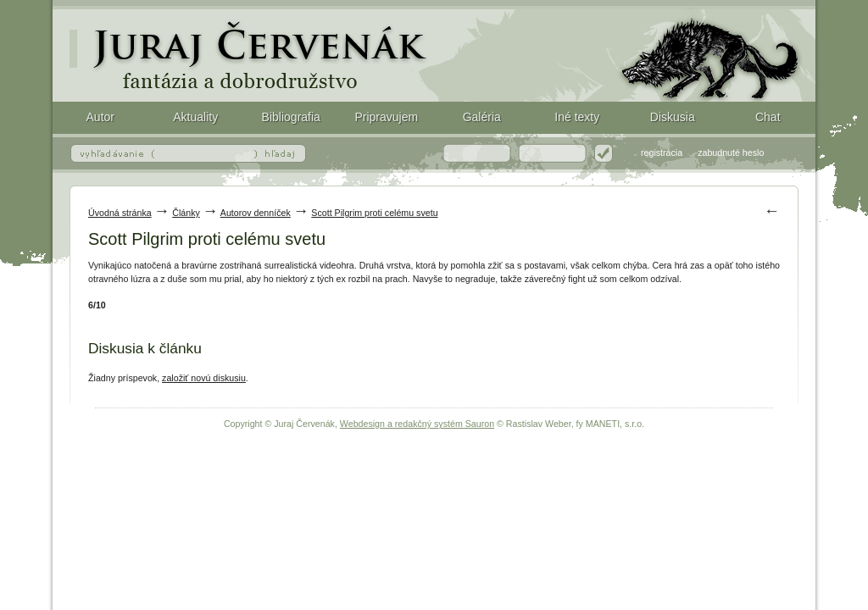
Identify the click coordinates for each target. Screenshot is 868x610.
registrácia (662, 152)
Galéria (482, 117)
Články (186, 213)
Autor (100, 117)
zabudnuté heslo (731, 152)
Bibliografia (291, 117)
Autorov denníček (256, 213)
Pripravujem (386, 117)
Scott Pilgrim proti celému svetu (434, 51)
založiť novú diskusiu (204, 378)
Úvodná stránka (120, 213)
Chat (768, 117)
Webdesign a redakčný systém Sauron (417, 424)
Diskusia (673, 117)
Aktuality (195, 117)
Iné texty (577, 117)
